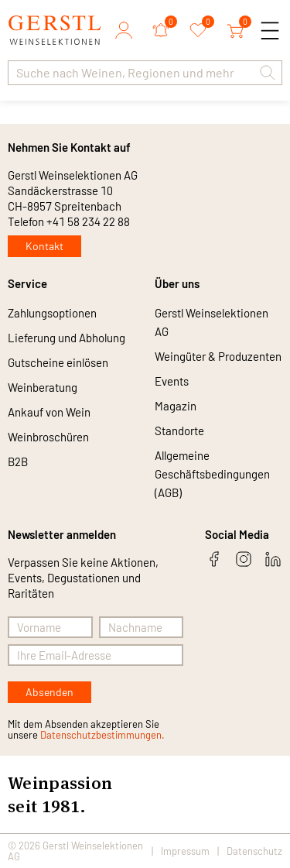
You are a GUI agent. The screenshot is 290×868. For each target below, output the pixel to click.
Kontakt (44, 246)
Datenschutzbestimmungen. (102, 735)
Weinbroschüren (48, 437)
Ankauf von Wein (49, 412)
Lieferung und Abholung (67, 338)
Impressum (185, 851)
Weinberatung (43, 387)
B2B (18, 461)
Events (172, 381)
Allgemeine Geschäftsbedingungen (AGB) (212, 474)
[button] (268, 73)
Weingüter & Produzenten (218, 356)
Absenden (49, 692)
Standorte (179, 431)
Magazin (176, 406)
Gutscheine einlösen (58, 362)
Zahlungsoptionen (52, 313)
